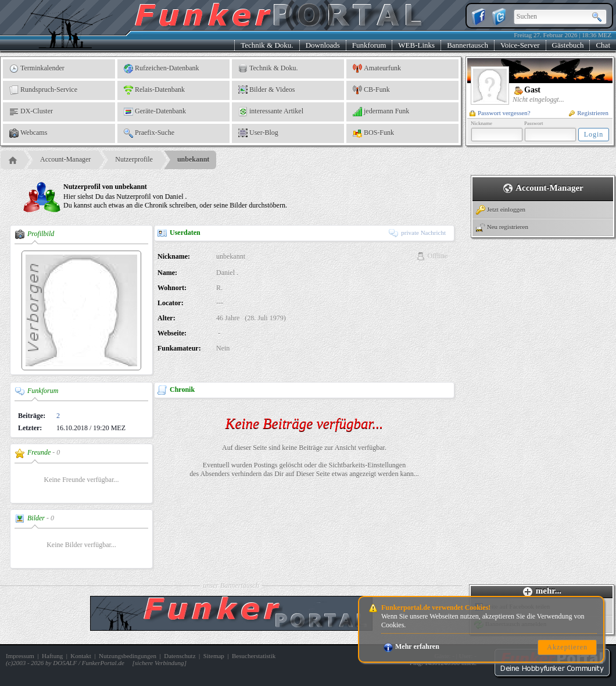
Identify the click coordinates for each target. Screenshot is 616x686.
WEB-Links (416, 45)
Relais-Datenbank (154, 90)
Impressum (20, 656)
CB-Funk (371, 90)
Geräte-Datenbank (155, 112)
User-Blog (258, 133)
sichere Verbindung (160, 663)
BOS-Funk (373, 133)
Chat (603, 45)
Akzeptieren (567, 647)
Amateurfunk (377, 69)
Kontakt (80, 656)
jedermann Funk (381, 112)
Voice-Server (520, 45)
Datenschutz (180, 656)
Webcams (28, 133)
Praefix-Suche (149, 133)
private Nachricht (417, 233)
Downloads (323, 45)
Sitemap (214, 656)
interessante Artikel (271, 112)
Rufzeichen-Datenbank (162, 69)
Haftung (52, 656)
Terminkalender (37, 69)
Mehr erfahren (411, 646)
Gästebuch (568, 45)
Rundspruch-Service (43, 90)
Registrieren (589, 113)
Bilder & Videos (266, 90)
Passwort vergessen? (500, 113)
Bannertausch (468, 45)
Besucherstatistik (254, 656)
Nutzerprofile (134, 159)
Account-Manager (65, 159)
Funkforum (369, 45)
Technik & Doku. (267, 45)
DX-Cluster (31, 112)
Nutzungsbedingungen (128, 656)
